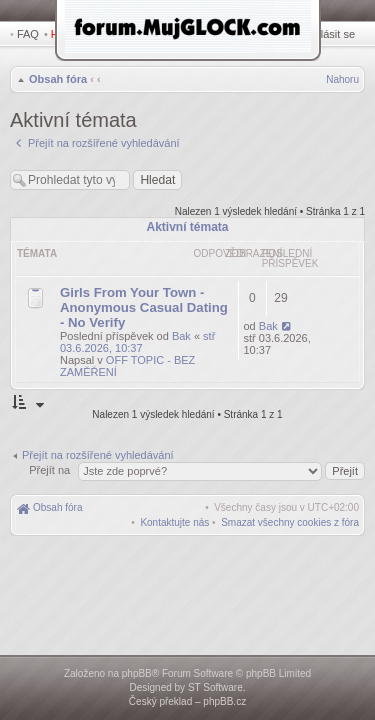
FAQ (28, 34)
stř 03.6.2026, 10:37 (137, 329)
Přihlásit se (332, 34)
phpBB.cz (224, 701)
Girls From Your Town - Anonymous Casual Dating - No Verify (144, 294)
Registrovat (275, 34)
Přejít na (51, 457)
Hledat (70, 34)
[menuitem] (290, 509)
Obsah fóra (56, 81)
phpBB (137, 673)
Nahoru (342, 81)
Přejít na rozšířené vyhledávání (98, 442)
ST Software (215, 687)
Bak (181, 323)
